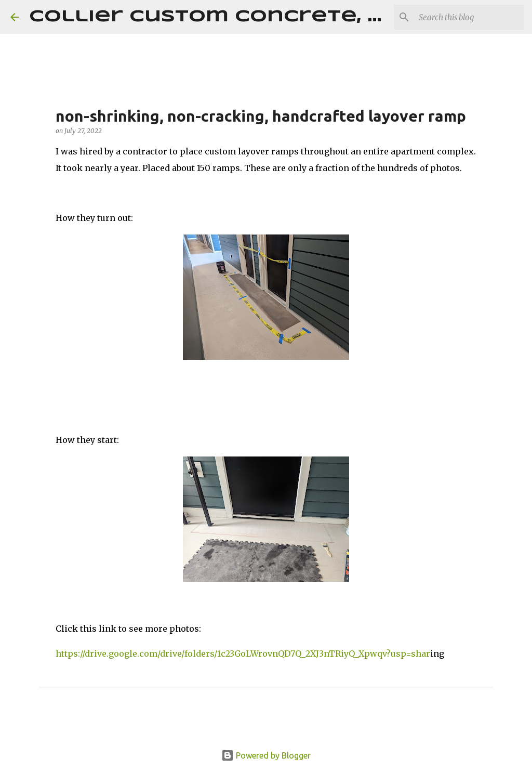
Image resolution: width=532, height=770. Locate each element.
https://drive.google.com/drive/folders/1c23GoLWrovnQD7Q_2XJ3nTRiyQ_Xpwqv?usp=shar (243, 654)
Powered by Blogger (266, 755)
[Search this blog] (469, 17)
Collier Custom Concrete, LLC (219, 17)
